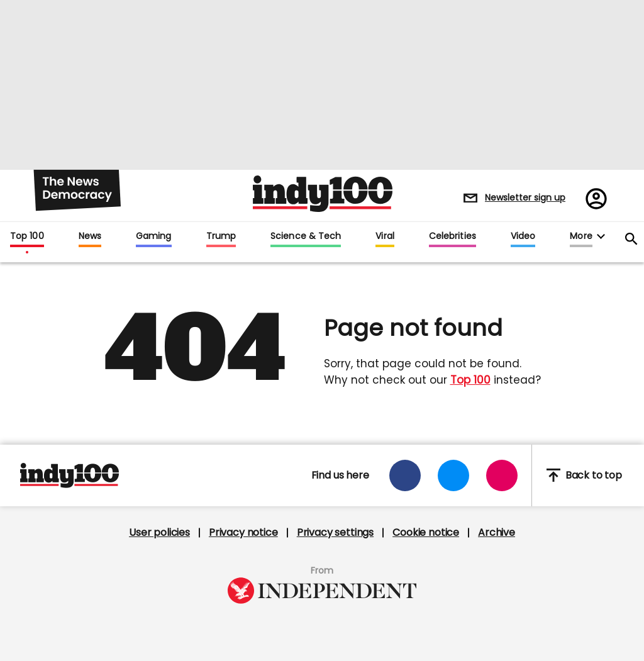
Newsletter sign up (525, 197)
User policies (159, 533)
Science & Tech (306, 236)
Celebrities (452, 236)
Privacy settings (335, 533)
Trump (221, 236)
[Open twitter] (453, 475)
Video (523, 236)
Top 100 (27, 236)
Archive (497, 533)
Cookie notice (426, 533)
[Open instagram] (502, 475)
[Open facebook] (405, 475)
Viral (385, 236)
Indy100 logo (323, 194)
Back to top (584, 475)
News (90, 236)
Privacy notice (243, 533)
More (581, 236)
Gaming (154, 236)
